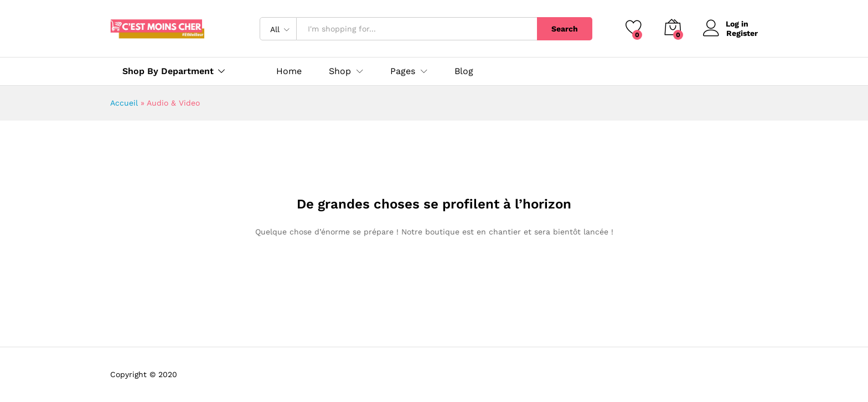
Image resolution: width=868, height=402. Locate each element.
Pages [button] (403, 71)
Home (289, 71)
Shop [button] (340, 71)
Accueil (124, 103)
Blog (464, 71)
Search (565, 29)
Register (742, 33)
